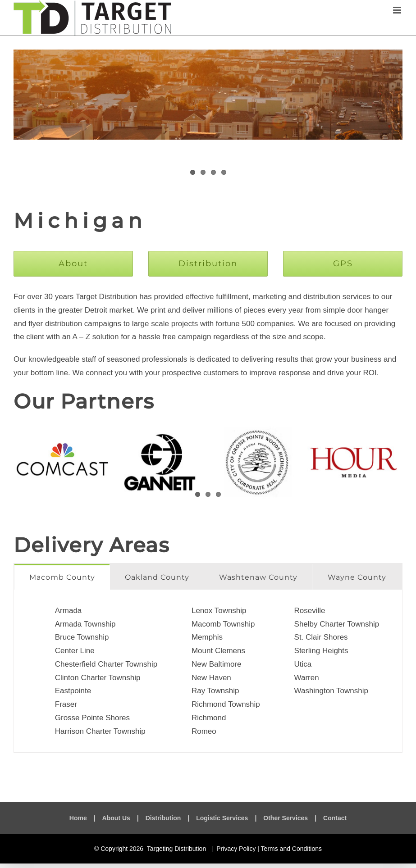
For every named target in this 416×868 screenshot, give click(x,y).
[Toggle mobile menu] (398, 10)
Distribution (163, 818)
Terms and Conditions (291, 849)
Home (78, 818)
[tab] (62, 577)
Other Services (286, 818)
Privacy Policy (236, 849)
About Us (116, 818)
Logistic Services (222, 818)
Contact (335, 818)
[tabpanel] (208, 671)
